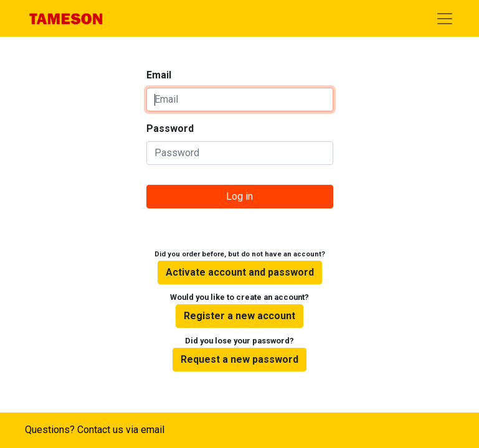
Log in (239, 196)
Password (170, 128)
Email (159, 75)
